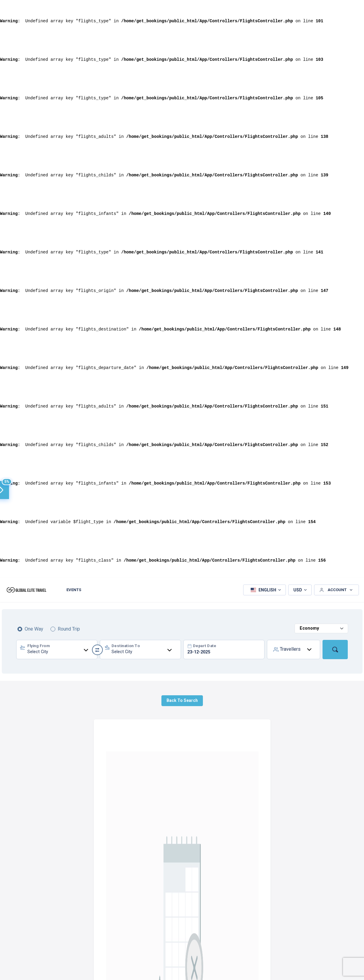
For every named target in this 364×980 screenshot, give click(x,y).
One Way (34, 629)
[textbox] (57, 651)
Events (74, 590)
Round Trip (69, 629)
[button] (265, 590)
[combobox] (57, 650)
